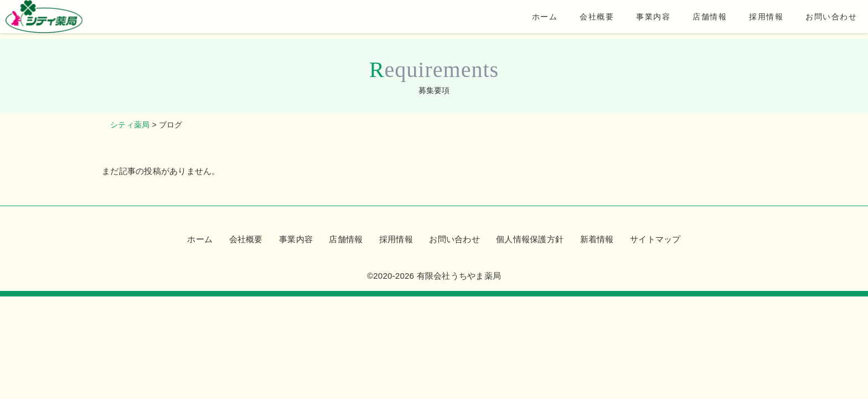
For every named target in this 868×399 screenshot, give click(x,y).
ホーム (523, 19)
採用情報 (750, 19)
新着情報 (597, 239)
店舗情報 (692, 19)
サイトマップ (655, 239)
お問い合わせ (816, 19)
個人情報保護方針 (530, 239)
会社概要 (577, 19)
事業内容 (634, 19)
